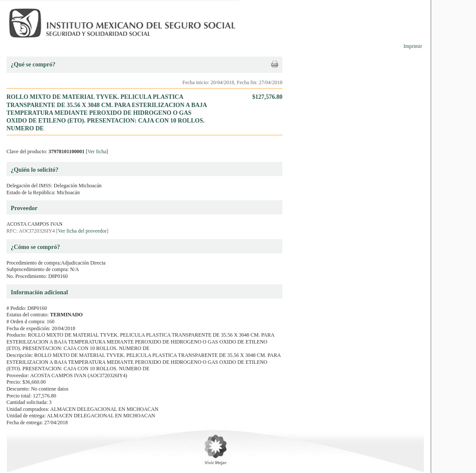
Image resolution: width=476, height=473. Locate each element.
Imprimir (413, 46)
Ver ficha (97, 151)
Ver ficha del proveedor (82, 231)
